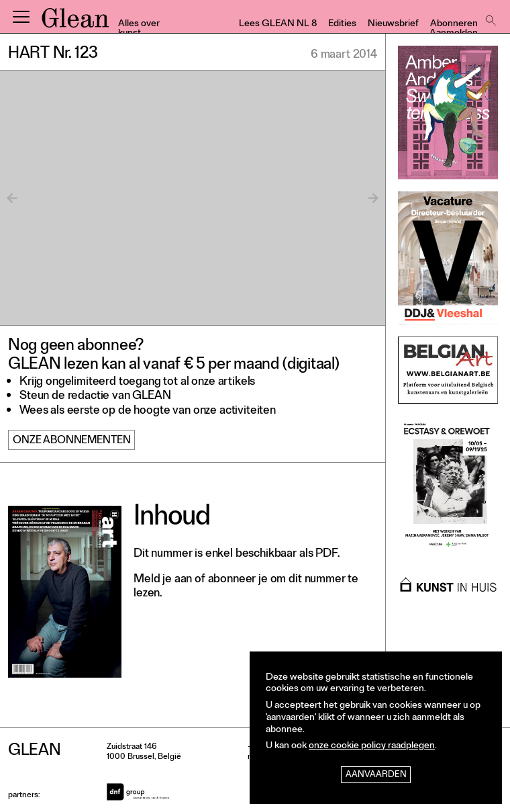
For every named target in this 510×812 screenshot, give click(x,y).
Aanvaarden (376, 775)
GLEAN (75, 22)
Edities (342, 25)
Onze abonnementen (71, 441)
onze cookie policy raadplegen (372, 747)
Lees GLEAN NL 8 (278, 25)
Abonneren (454, 25)
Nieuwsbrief (393, 25)
